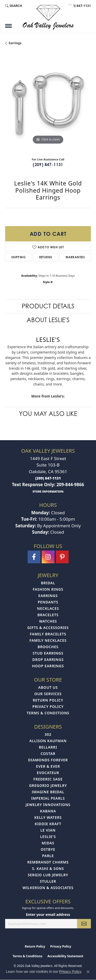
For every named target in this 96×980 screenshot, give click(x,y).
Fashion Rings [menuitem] (48, 589)
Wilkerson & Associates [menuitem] (48, 888)
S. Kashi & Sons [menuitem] (48, 868)
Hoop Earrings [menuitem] (48, 666)
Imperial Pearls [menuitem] (48, 798)
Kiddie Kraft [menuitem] (48, 824)
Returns (46, 257)
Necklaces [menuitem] (48, 608)
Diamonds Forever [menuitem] (48, 760)
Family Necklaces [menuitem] (48, 640)
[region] (48, 103)
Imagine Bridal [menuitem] (48, 792)
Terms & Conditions (48, 713)
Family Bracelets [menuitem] (48, 634)
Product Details (48, 306)
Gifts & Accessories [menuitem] (48, 628)
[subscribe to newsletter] (84, 924)
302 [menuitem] (48, 734)
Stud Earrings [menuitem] (48, 653)
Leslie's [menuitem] (48, 837)
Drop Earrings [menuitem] (48, 660)
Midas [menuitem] (48, 843)
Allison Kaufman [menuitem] (48, 741)
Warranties (75, 257)
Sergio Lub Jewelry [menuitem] (48, 875)
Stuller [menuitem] (48, 881)
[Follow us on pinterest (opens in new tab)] (62, 557)
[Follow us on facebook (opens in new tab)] (34, 557)
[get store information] (48, 491)
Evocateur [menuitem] (48, 773)
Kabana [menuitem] (48, 811)
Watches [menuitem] (48, 621)
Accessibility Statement (65, 956)
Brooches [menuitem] (48, 647)
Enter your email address (48, 914)
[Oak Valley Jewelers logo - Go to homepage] (48, 17)
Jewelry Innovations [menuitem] (48, 805)
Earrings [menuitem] (48, 596)
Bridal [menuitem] (48, 583)
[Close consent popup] (88, 972)
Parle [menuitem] (48, 856)
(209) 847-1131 (48, 165)
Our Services (48, 694)
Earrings (15, 43)
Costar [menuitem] (48, 754)
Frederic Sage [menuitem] (48, 779)
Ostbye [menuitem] (48, 849)
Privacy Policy (48, 707)
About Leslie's (48, 320)
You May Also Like (48, 414)
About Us (48, 687)
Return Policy (48, 700)
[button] (14, 6)
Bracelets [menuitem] (48, 615)
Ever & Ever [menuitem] (48, 766)
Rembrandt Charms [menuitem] (48, 862)
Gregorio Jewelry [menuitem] (48, 785)
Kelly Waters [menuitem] (48, 817)
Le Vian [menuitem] (48, 830)
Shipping (18, 257)
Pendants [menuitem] (48, 602)
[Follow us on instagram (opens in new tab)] (48, 557)
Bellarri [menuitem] (48, 747)
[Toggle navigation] (8, 26)
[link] (79, 6)
